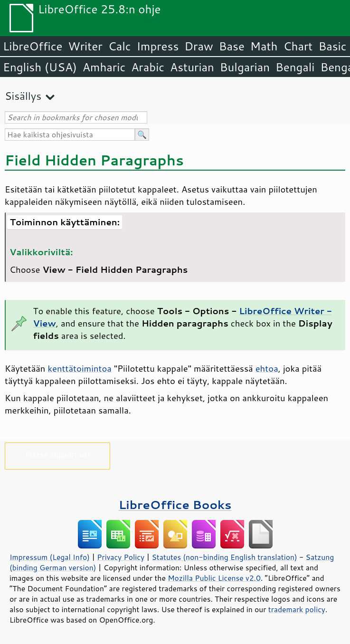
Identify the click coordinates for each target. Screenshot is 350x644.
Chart (298, 46)
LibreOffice (33, 46)
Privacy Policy (121, 557)
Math (264, 46)
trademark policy (297, 609)
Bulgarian (245, 67)
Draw (199, 46)
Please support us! (58, 454)
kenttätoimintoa (79, 368)
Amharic (104, 67)
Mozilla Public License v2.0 (214, 578)
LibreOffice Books (175, 505)
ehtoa (267, 368)
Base (232, 46)
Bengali (295, 67)
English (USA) (40, 67)
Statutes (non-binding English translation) (224, 557)
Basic (332, 46)
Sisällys (23, 96)
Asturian (192, 67)
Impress (158, 46)
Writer (85, 46)
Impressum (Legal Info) (50, 557)
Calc (120, 46)
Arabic (148, 67)
